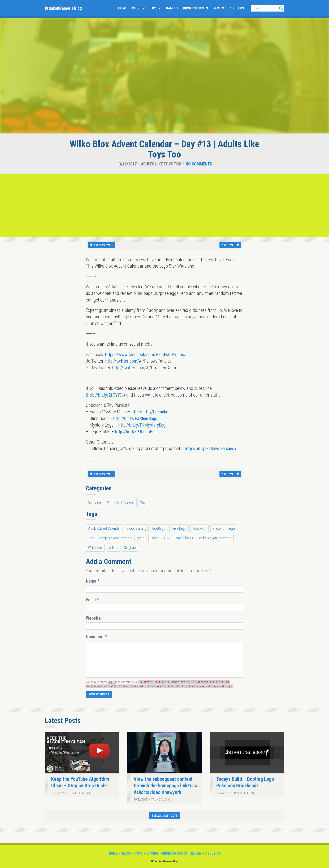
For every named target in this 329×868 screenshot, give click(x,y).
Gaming (172, 8)
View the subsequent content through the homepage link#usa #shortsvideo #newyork (165, 786)
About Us (237, 8)
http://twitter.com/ (122, 361)
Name (93, 581)
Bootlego (94, 503)
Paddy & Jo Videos (121, 503)
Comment (96, 637)
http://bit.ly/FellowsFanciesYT (212, 448)
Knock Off (199, 528)
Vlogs (138, 8)
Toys (155, 8)
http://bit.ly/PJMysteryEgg (142, 425)
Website (93, 618)
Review (219, 8)
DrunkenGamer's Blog (63, 8)
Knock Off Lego (224, 528)
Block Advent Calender (104, 528)
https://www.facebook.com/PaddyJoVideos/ (145, 355)
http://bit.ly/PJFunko (150, 412)
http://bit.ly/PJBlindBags (135, 418)
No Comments (199, 164)
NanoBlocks (184, 538)
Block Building (137, 528)
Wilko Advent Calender (215, 538)
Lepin (154, 538)
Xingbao (130, 547)
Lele (141, 538)
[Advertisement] (164, 206)
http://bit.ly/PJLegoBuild (137, 432)
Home (122, 8)
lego (91, 538)
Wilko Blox (95, 547)
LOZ (167, 538)
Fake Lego (179, 528)
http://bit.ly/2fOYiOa (105, 395)
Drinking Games (196, 8)
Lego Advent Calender (116, 538)
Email (92, 600)
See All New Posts (165, 816)
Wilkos (113, 547)
